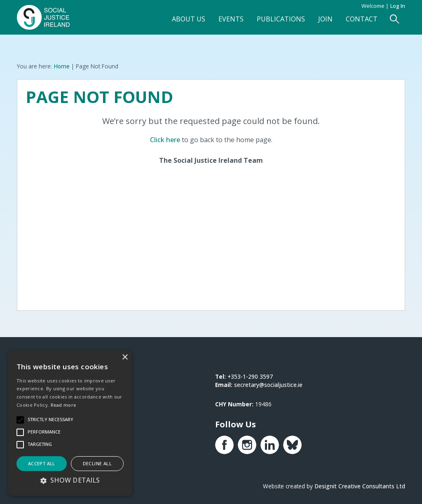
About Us (189, 19)
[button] (70, 480)
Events (231, 19)
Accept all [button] (42, 463)
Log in (398, 6)
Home (62, 66)
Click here (165, 140)
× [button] (125, 357)
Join (325, 19)
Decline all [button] (97, 463)
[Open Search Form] (395, 19)
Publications (281, 19)
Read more (63, 405)
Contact (362, 19)
